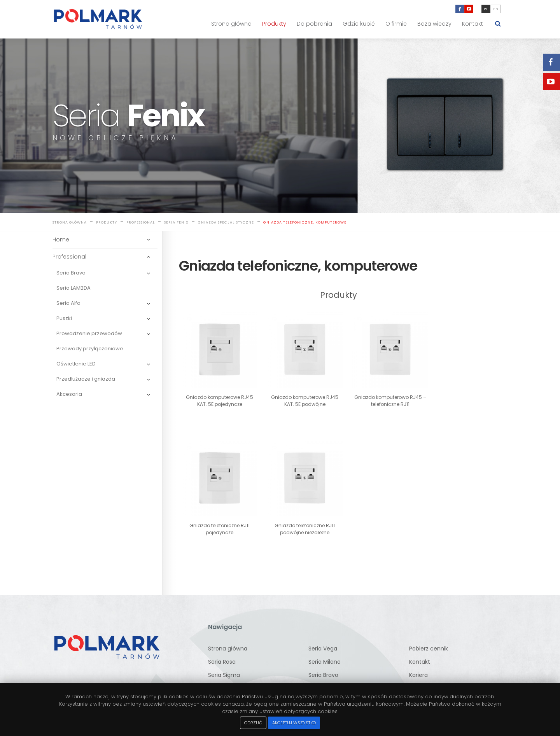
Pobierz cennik (429, 640)
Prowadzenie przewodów (89, 334)
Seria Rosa (222, 653)
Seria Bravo (71, 273)
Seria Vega (323, 640)
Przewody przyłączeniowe (90, 349)
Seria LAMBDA (73, 288)
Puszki (64, 319)
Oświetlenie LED (76, 364)
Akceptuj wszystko (294, 723)
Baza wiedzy (434, 24)
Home (61, 240)
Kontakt (472, 24)
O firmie (396, 24)
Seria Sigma (224, 666)
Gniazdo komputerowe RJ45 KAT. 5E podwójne (298, 396)
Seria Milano (325, 653)
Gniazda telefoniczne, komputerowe (305, 223)
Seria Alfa (68, 303)
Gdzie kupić (359, 24)
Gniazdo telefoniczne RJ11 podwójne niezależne (217, 520)
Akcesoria (69, 394)
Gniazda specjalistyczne (226, 223)
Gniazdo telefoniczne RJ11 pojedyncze (459, 396)
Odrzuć (253, 723)
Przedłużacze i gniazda (86, 379)
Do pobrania (314, 24)
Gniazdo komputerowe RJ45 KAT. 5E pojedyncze (217, 396)
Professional (141, 223)
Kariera (418, 666)
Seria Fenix (176, 223)
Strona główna (231, 24)
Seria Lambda (327, 679)
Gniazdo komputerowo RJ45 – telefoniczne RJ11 (379, 396)
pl (486, 9)
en (496, 9)
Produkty (274, 24)
